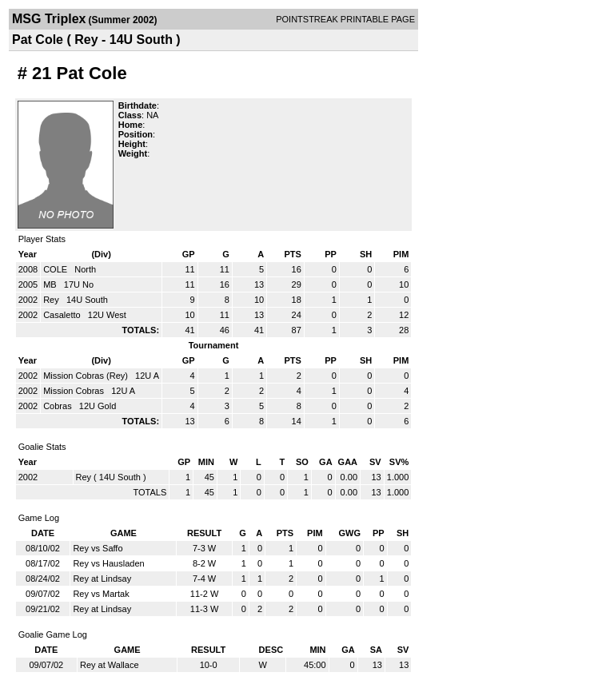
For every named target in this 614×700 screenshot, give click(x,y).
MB (51, 284)
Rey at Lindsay (102, 579)
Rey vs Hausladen (108, 563)
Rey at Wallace (110, 665)
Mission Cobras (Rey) (87, 376)
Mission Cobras (75, 391)
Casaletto (63, 315)
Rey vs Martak (101, 594)
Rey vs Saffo (98, 548)
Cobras (59, 406)
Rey (52, 300)
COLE (56, 269)
